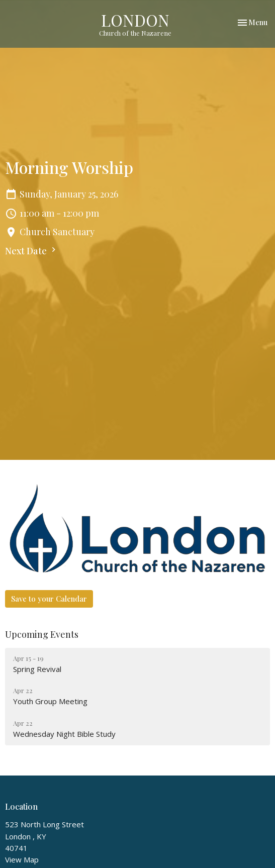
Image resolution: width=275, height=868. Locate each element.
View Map (22, 859)
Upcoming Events (42, 634)
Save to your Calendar (49, 599)
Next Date (32, 251)
